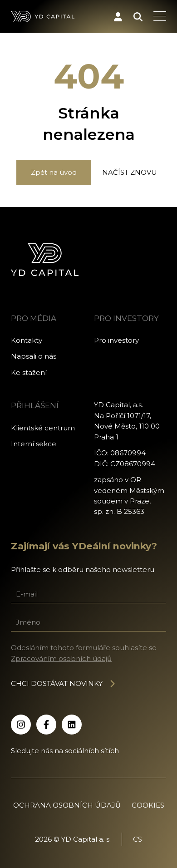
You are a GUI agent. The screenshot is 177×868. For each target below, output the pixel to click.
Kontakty (27, 340)
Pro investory (116, 340)
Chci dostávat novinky (64, 683)
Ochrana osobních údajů (67, 805)
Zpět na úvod (54, 172)
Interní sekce (34, 444)
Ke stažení (29, 372)
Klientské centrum (43, 428)
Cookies (148, 805)
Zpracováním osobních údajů (61, 658)
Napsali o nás (34, 356)
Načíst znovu (130, 172)
